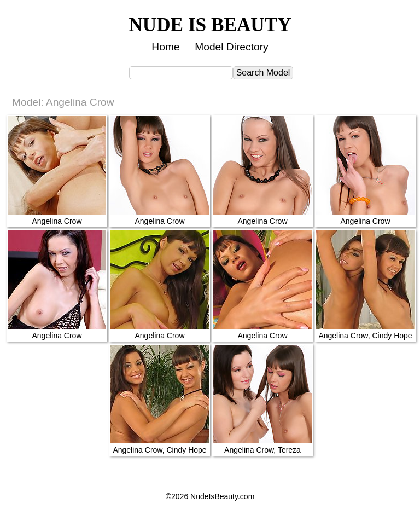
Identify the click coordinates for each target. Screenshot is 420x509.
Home (165, 47)
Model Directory (231, 47)
